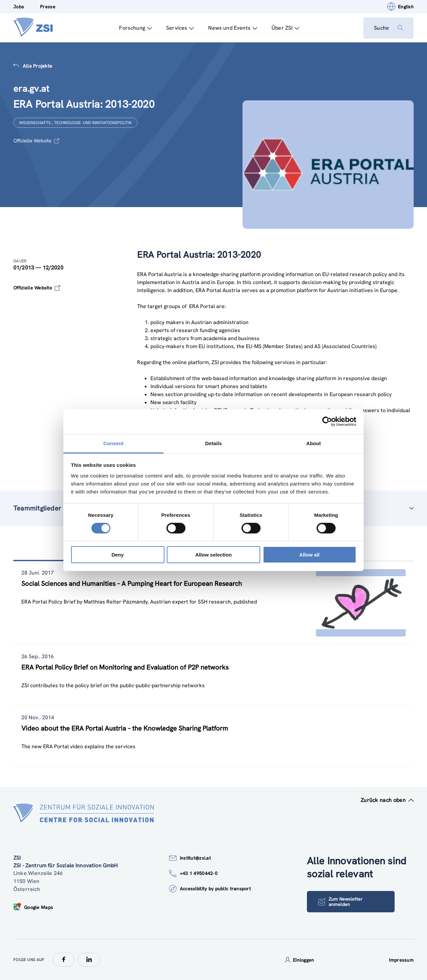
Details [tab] (213, 443)
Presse (48, 7)
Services (180, 28)
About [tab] (314, 443)
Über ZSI (285, 28)
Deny (118, 555)
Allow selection (213, 555)
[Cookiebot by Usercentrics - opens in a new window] (327, 421)
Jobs (19, 7)
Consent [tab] (114, 443)
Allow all (309, 555)
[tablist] (213, 664)
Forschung (135, 28)
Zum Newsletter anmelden (340, 902)
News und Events (233, 28)
